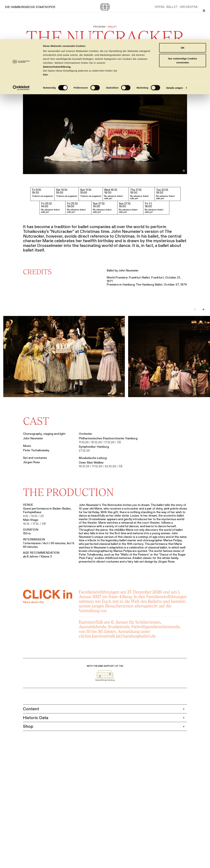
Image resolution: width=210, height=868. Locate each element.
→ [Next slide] (203, 310)
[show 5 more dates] (119, 442)
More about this (33, 603)
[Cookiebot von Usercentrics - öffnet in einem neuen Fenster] (21, 49)
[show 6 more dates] (44, 524)
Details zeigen (174, 49)
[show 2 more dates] (121, 467)
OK (183, 9)
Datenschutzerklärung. (57, 28)
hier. (46, 35)
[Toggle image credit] (184, 171)
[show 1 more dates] (42, 516)
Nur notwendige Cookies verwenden (183, 21)
